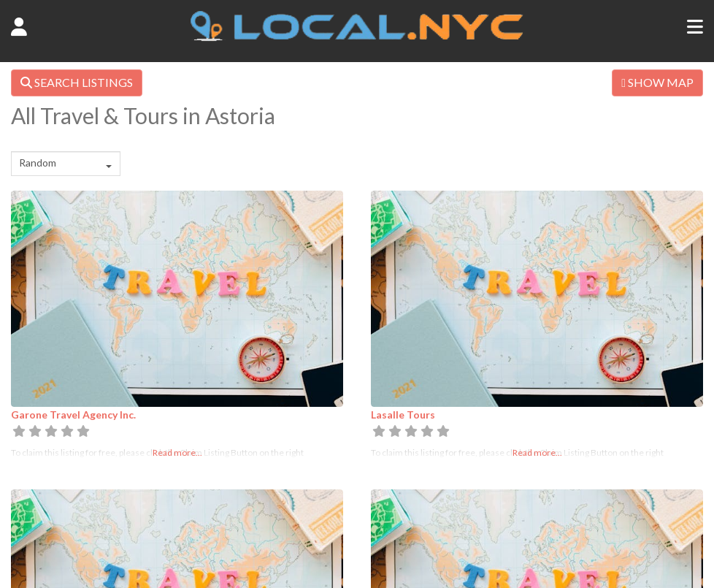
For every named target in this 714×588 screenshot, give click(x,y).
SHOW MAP (657, 82)
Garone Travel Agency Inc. (73, 415)
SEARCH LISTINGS (77, 82)
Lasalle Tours (403, 415)
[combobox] (66, 164)
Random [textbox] (38, 163)
